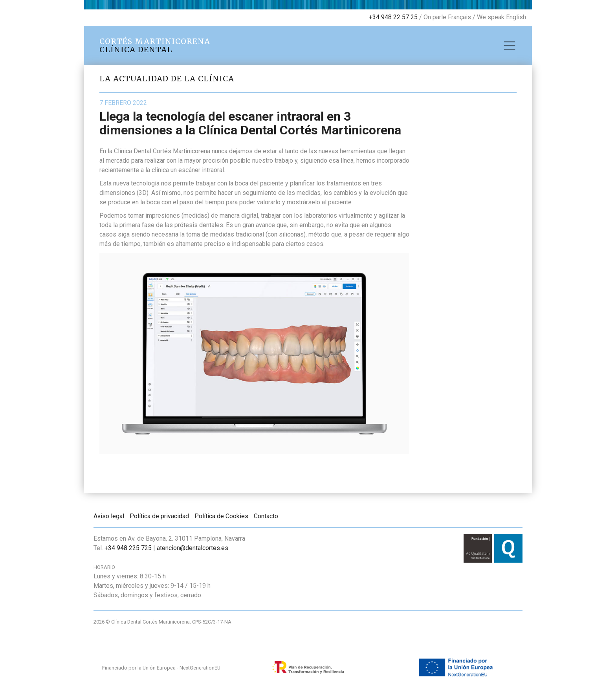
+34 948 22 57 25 (393, 17)
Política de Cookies (221, 516)
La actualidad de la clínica (167, 79)
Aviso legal (109, 516)
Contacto (266, 516)
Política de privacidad (159, 516)
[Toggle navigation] (510, 46)
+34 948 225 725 (128, 548)
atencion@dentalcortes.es (192, 548)
